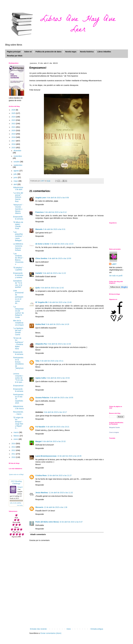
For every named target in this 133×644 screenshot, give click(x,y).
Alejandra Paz (41, 344)
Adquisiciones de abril (18, 188)
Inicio (69, 629)
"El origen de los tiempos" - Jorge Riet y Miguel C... (18, 423)
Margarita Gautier (115, 427)
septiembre (18, 165)
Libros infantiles (104, 52)
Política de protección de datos (48, 52)
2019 (14, 134)
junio (16, 177)
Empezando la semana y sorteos (18, 275)
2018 (14, 137)
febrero (17, 436)
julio (15, 174)
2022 (14, 124)
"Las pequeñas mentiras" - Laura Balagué (18, 236)
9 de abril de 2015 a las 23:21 (58, 427)
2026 (14, 110)
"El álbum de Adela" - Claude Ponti (18, 225)
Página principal (14, 52)
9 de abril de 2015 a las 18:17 (55, 412)
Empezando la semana (18, 218)
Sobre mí (28, 52)
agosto (16, 171)
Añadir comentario (38, 534)
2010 (14, 457)
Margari (39, 441)
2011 (14, 454)
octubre (17, 162)
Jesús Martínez (42, 493)
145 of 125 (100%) (15, 503)
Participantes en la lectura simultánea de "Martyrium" (18, 364)
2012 (14, 450)
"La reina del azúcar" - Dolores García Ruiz (18, 197)
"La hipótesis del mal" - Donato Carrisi (18, 331)
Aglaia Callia (41, 378)
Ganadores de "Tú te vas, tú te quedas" (18, 284)
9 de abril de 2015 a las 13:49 (60, 302)
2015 (14, 148)
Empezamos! (18, 386)
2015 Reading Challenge (16, 482)
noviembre (18, 156)
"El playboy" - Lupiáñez (18, 269)
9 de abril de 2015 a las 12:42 (52, 288)
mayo (16, 181)
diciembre (17, 151)
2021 (14, 127)
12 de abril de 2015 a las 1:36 (56, 507)
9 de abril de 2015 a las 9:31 (54, 229)
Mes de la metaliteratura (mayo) (18, 323)
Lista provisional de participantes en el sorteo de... (18, 297)
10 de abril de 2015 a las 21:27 (59, 475)
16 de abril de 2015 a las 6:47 (71, 522)
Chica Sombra (41, 258)
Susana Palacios (42, 398)
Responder (40, 204)
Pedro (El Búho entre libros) (47, 522)
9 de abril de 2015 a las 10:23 (62, 244)
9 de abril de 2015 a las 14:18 (57, 324)
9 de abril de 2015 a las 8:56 (58, 198)
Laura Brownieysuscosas (46, 456)
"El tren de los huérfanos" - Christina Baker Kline (18, 343)
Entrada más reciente (38, 629)
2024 (14, 117)
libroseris (39, 507)
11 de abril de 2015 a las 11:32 (61, 493)
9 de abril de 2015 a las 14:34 (59, 344)
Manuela (39, 229)
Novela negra (71, 52)
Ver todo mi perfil (116, 276)
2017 (14, 141)
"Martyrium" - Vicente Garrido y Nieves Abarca (18, 209)
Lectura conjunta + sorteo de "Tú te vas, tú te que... (18, 378)
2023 (14, 120)
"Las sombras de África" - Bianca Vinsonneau (18, 259)
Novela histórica (87, 52)
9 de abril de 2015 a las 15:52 (58, 378)
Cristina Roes (41, 475)
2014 (14, 444)
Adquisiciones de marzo (18, 407)
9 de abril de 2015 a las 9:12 (56, 212)
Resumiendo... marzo (18, 413)
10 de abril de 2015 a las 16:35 (69, 456)
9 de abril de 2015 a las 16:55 (62, 398)
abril (15, 184)
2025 (14, 113)
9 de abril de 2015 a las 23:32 (54, 441)
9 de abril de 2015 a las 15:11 (52, 361)
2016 (14, 144)
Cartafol (39, 273)
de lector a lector (42, 244)
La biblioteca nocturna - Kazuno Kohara (18, 247)
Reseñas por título (15, 56)
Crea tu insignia (114, 432)
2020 (14, 130)
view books (20, 505)
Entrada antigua (97, 629)
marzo (16, 432)
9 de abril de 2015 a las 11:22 (54, 273)
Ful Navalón (40, 427)
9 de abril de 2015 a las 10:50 (59, 258)
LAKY (114, 264)
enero (16, 439)
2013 (14, 447)
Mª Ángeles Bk (41, 302)
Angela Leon (41, 198)
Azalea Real (40, 324)
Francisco (40, 212)
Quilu (38, 288)
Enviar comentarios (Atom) (51, 633)
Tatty (37, 361)
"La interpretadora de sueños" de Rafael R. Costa (19, 312)
